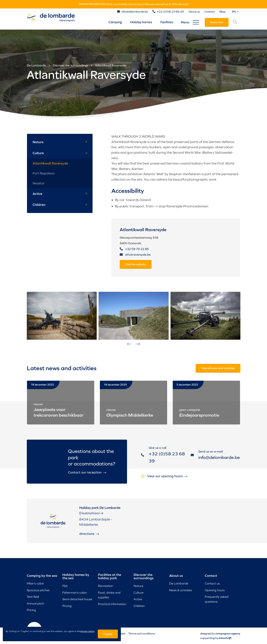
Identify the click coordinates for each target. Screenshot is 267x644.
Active (60, 194)
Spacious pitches (38, 590)
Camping (115, 22)
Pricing (31, 610)
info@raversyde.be (135, 255)
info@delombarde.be (135, 12)
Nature (60, 142)
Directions (89, 538)
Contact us (212, 583)
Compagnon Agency (228, 633)
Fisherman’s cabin (75, 593)
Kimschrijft (225, 638)
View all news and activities (218, 368)
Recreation (105, 586)
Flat (65, 586)
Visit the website (136, 264)
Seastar (39, 183)
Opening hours (215, 590)
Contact (210, 12)
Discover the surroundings (70, 65)
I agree (108, 634)
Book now (217, 22)
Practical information (112, 604)
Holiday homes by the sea (76, 576)
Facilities (167, 22)
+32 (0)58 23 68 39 (170, 12)
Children (60, 205)
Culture (60, 153)
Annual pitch (35, 603)
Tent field (33, 597)
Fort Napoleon (44, 173)
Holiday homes (141, 22)
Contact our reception (87, 477)
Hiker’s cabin (35, 583)
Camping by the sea (42, 576)
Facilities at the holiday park (110, 576)
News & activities (181, 590)
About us (194, 12)
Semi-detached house (77, 599)
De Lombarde (36, 65)
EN (235, 12)
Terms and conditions (142, 633)
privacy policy (88, 631)
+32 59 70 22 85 (134, 249)
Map (222, 12)
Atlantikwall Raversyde (111, 65)
